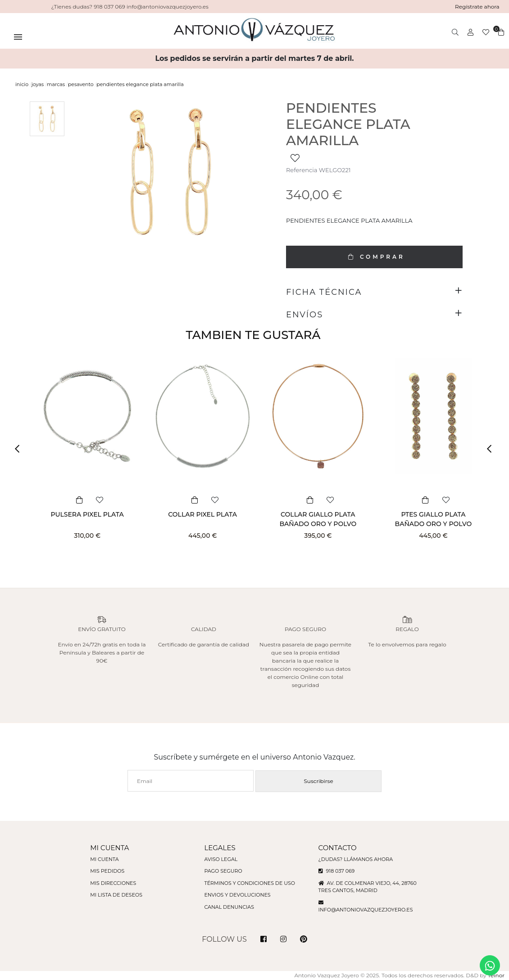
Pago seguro (223, 871)
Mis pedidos (107, 871)
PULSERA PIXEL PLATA (87, 514)
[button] (20, 449)
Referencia (302, 170)
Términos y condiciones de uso (249, 883)
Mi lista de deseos (116, 895)
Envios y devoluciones (237, 895)
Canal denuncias (229, 907)
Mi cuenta (104, 859)
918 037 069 (337, 871)
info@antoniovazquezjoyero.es (366, 910)
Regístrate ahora (477, 7)
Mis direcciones (113, 883)
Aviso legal (221, 859)
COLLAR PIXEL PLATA (202, 514)
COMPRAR (374, 257)
